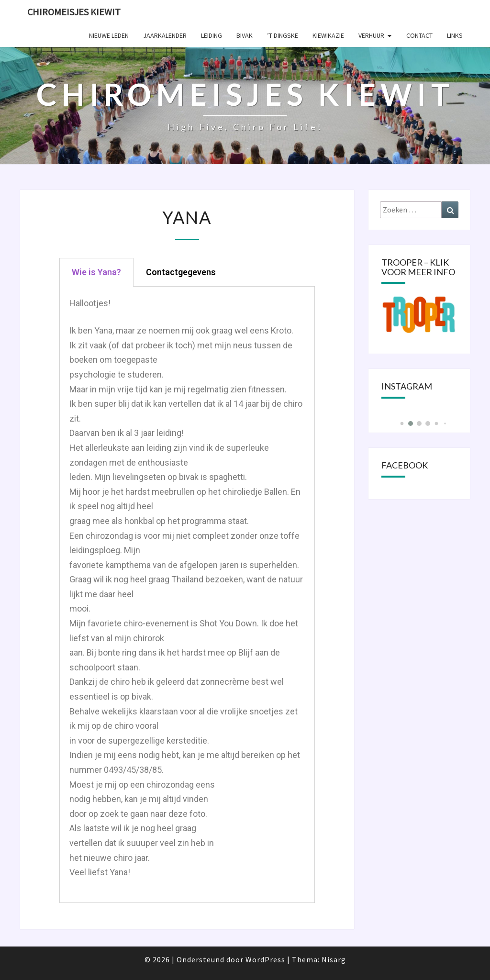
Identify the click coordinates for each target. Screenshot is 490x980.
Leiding (212, 35)
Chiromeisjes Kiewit (74, 12)
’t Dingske (283, 35)
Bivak (245, 35)
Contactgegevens (181, 272)
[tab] (96, 272)
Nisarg (334, 959)
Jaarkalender (165, 35)
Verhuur (371, 35)
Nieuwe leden (109, 35)
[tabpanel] (187, 595)
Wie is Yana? (96, 272)
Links (455, 35)
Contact (419, 35)
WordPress (265, 959)
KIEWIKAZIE (328, 35)
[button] (402, 424)
